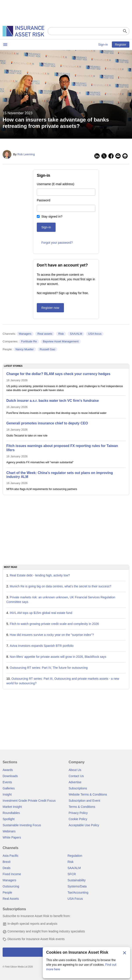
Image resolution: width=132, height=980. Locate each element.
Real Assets (11, 899)
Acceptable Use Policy (84, 825)
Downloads (10, 776)
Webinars (9, 831)
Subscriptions (78, 788)
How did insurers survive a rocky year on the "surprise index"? (52, 635)
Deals (7, 868)
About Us (75, 770)
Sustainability (77, 880)
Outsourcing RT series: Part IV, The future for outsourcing (49, 668)
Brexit (7, 862)
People (7, 892)
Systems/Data (77, 886)
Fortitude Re (29, 341)
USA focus (95, 334)
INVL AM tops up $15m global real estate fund (41, 613)
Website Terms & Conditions (88, 794)
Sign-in (103, 45)
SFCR (72, 874)
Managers (25, 334)
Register (121, 45)
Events (7, 782)
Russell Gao (47, 349)
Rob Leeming (26, 154)
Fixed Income (12, 874)
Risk (61, 334)
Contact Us (76, 776)
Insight (7, 794)
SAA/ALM (76, 334)
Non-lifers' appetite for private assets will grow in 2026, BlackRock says (58, 657)
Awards (8, 770)
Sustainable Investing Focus (22, 825)
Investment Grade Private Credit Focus (29, 801)
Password (43, 200)
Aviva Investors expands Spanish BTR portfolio (42, 646)
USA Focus (75, 899)
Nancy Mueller (25, 349)
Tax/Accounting (78, 892)
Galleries (9, 788)
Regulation (75, 856)
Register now (50, 308)
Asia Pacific (11, 856)
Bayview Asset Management (61, 341)
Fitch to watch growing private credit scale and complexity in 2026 (54, 624)
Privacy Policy (78, 813)
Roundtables (11, 813)
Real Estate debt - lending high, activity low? (40, 575)
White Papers (12, 837)
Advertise (75, 782)
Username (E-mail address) (55, 184)
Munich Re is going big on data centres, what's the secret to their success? (61, 586)
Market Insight (12, 807)
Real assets (45, 334)
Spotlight (9, 819)
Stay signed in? (52, 216)
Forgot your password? (57, 243)
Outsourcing (11, 886)
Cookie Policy (78, 819)
